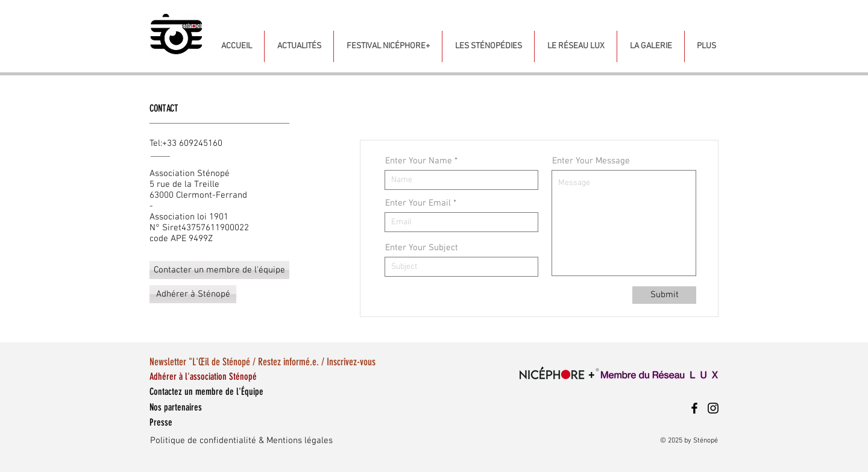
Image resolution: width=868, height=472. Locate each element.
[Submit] (664, 295)
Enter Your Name (419, 161)
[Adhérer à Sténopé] (193, 294)
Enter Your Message (591, 161)
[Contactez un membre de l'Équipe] (265, 392)
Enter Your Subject (422, 248)
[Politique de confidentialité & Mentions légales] (296, 441)
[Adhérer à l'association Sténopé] (228, 377)
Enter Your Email (418, 203)
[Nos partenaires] (202, 407)
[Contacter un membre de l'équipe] (219, 270)
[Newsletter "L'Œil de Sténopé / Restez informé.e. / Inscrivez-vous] (318, 362)
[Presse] (202, 423)
